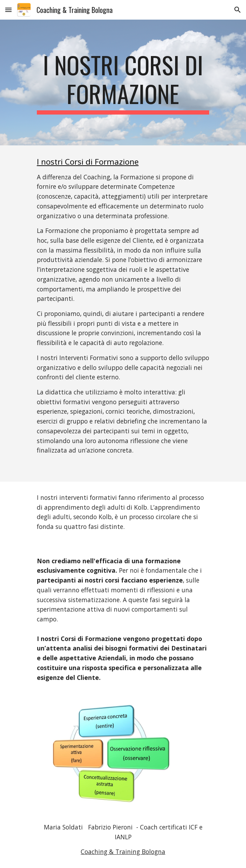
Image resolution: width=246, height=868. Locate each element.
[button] (8, 10)
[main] (123, 82)
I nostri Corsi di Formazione (88, 162)
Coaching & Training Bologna (123, 852)
